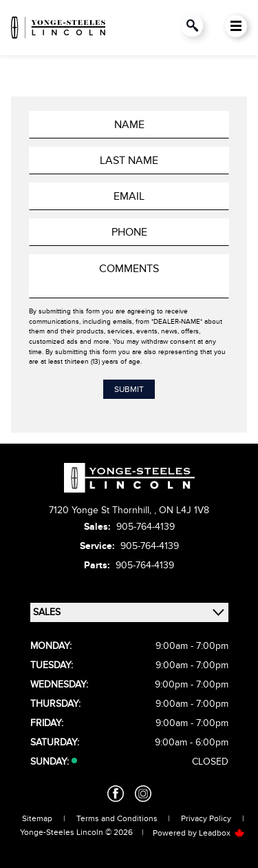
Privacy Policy (206, 818)
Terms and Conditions (117, 818)
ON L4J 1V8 (184, 510)
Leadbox (222, 833)
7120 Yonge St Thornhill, (101, 510)
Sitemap (37, 818)
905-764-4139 (146, 527)
